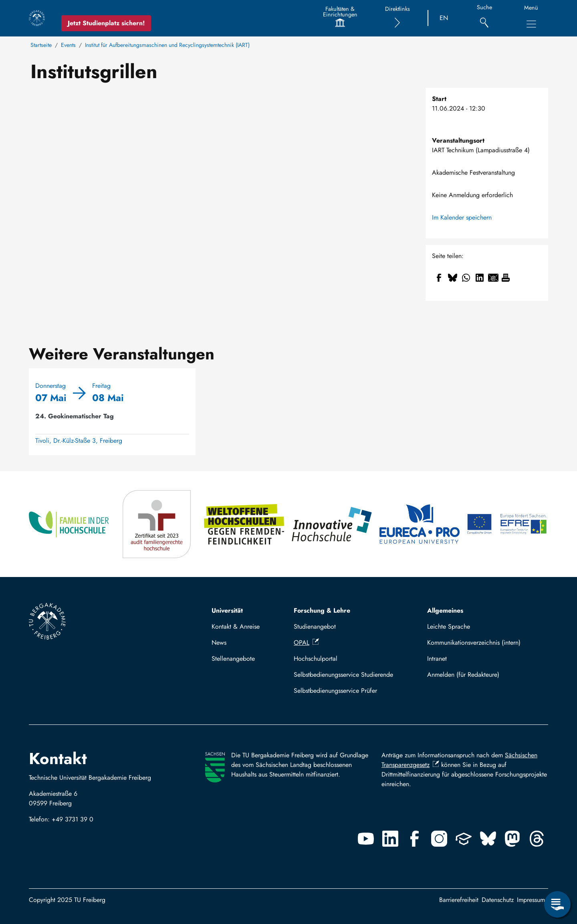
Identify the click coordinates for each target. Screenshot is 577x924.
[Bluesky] (488, 839)
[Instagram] (439, 839)
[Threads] (537, 839)
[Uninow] (464, 839)
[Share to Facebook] (439, 278)
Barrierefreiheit (459, 900)
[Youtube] (366, 839)
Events (68, 45)
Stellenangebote (233, 659)
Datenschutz (498, 900)
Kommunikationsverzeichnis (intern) (474, 643)
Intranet (437, 659)
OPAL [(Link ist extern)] (306, 643)
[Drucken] (506, 278)
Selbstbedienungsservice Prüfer (335, 691)
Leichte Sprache (449, 626)
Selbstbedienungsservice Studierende (343, 675)
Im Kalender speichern (462, 217)
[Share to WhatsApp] (466, 278)
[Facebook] (415, 839)
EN (444, 18)
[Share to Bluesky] (452, 278)
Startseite (41, 45)
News (219, 643)
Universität (227, 610)
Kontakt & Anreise (236, 626)
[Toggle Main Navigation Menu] (531, 24)
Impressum (531, 900)
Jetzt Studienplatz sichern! (106, 23)
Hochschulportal (316, 659)
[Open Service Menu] (557, 904)
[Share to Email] (493, 278)
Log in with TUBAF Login (484, 675)
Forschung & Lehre (322, 610)
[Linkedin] (390, 839)
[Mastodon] (512, 839)
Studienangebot (315, 626)
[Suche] (484, 18)
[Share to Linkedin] (480, 278)
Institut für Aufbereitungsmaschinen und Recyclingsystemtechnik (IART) (167, 45)
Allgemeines (445, 610)
